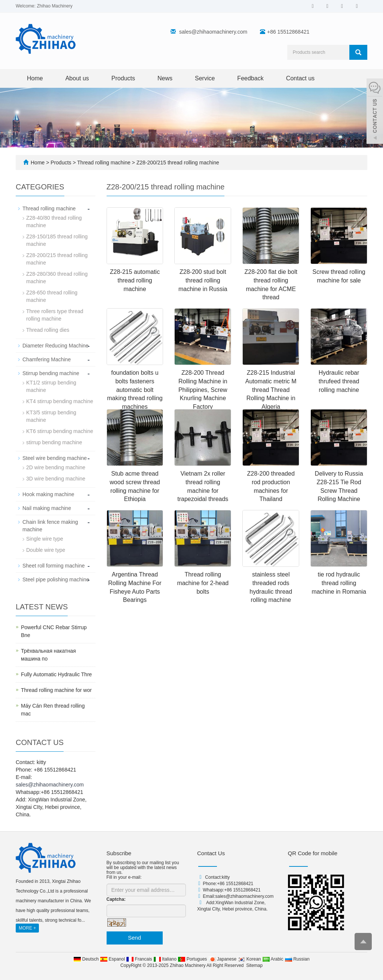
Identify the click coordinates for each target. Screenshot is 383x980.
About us (77, 78)
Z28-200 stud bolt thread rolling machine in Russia (203, 280)
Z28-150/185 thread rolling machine (57, 240)
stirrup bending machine (54, 442)
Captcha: (116, 899)
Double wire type (46, 550)
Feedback (250, 78)
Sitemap (254, 965)
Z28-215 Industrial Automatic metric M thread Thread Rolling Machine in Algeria (271, 390)
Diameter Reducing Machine (56, 346)
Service (205, 78)
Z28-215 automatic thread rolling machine (135, 280)
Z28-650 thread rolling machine (52, 296)
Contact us (300, 78)
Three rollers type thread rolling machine (55, 315)
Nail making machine (47, 508)
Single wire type (45, 539)
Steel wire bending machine (55, 458)
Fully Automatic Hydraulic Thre (56, 674)
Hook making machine (48, 494)
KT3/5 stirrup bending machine (51, 416)
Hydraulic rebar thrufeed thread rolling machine (339, 381)
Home (35, 78)
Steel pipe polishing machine (56, 579)
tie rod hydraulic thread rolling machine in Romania (339, 583)
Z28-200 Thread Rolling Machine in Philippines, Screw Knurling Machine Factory (203, 390)
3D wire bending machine (56, 479)
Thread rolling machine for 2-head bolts (203, 583)
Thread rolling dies (48, 330)
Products (123, 78)
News (165, 78)
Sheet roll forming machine (54, 566)
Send (134, 938)
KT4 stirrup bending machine (60, 401)
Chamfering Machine (47, 359)
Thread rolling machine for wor (56, 690)
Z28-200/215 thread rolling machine (177, 163)
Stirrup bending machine (51, 373)
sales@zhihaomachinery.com (213, 32)
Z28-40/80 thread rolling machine (54, 222)
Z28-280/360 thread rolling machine (57, 278)
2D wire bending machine (56, 467)
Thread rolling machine (104, 163)
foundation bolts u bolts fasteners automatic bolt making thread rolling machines (135, 390)
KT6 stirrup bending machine (60, 431)
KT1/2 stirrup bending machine (51, 386)
